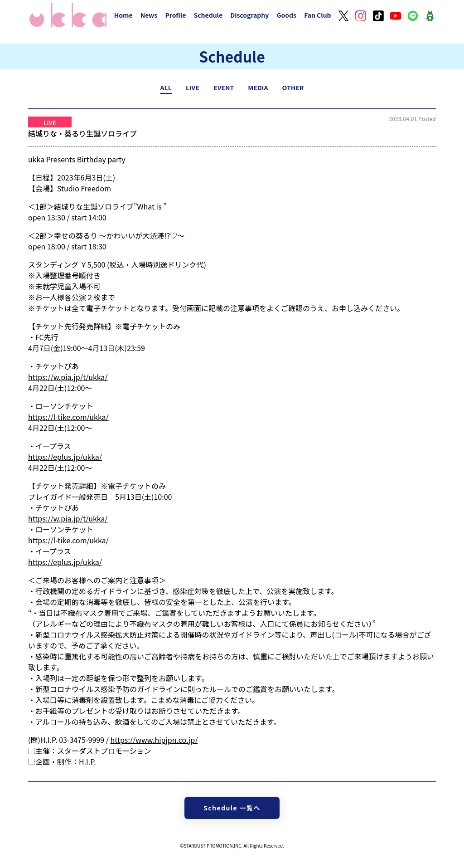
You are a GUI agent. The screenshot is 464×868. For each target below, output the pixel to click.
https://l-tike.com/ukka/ (68, 417)
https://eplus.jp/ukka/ (65, 457)
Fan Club (318, 15)
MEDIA (258, 88)
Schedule (208, 15)
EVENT (224, 88)
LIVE (193, 88)
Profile (175, 15)
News (149, 15)
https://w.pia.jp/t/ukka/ (68, 377)
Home (123, 15)
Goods (286, 15)
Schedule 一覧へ (232, 808)
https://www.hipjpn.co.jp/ (154, 740)
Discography (249, 15)
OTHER (293, 88)
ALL (166, 88)
